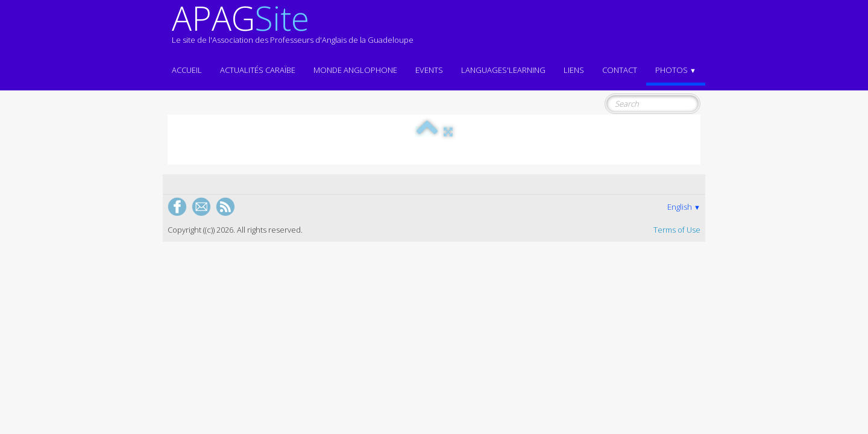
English (684, 207)
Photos (676, 70)
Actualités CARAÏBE (258, 70)
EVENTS (429, 70)
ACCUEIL (187, 70)
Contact (620, 70)
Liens (574, 70)
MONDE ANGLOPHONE (355, 70)
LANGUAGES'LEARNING (503, 70)
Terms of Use (677, 230)
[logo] (293, 29)
